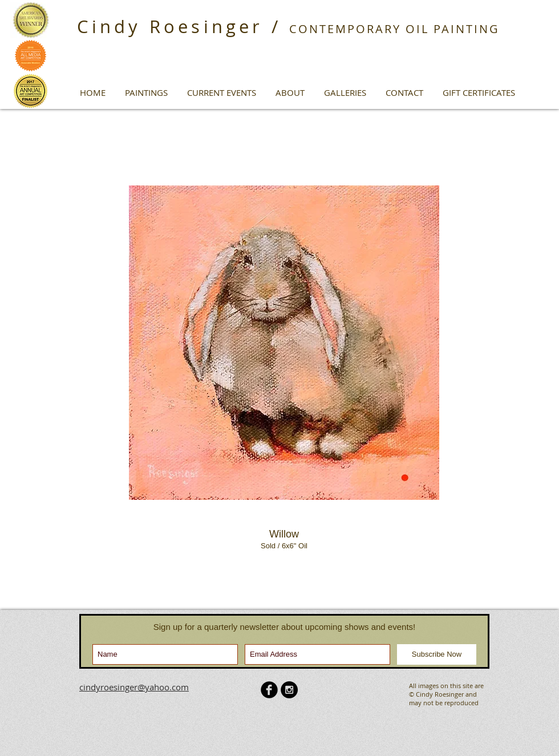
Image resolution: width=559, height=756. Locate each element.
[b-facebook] (269, 690)
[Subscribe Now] (437, 654)
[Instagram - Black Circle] (289, 690)
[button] (146, 92)
